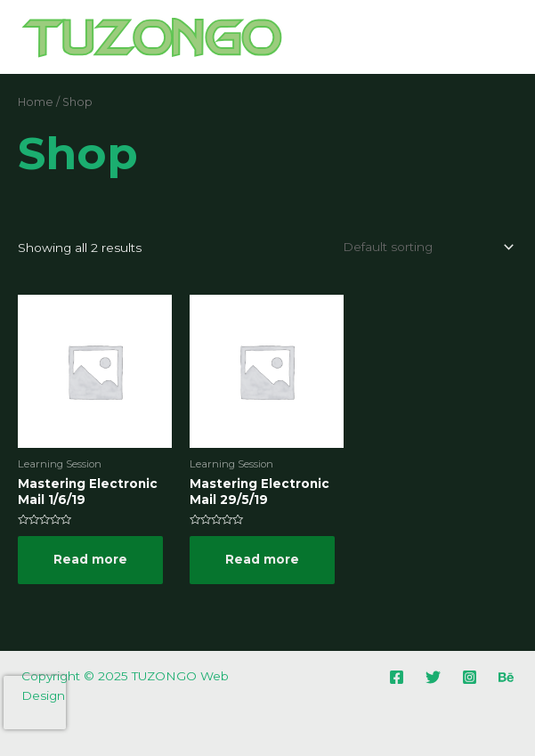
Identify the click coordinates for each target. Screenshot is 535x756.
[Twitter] (433, 677)
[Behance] (506, 677)
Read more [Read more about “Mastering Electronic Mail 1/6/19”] (90, 559)
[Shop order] (425, 247)
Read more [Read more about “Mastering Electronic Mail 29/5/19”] (262, 559)
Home (36, 102)
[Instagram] (470, 677)
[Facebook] (397, 677)
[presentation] (35, 703)
